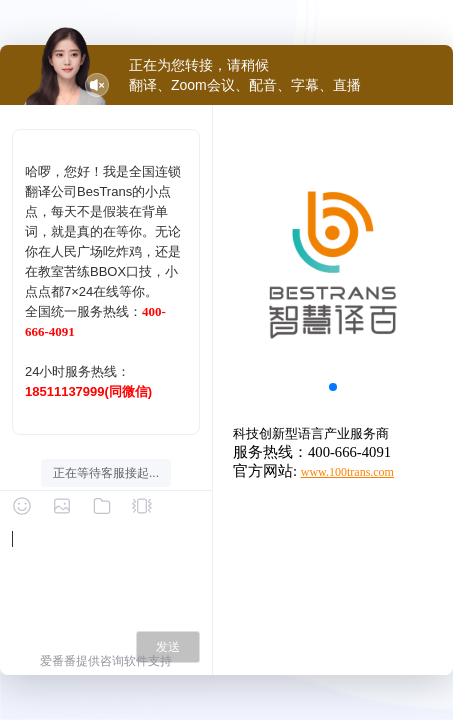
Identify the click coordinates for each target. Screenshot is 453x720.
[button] (333, 387)
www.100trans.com (347, 472)
